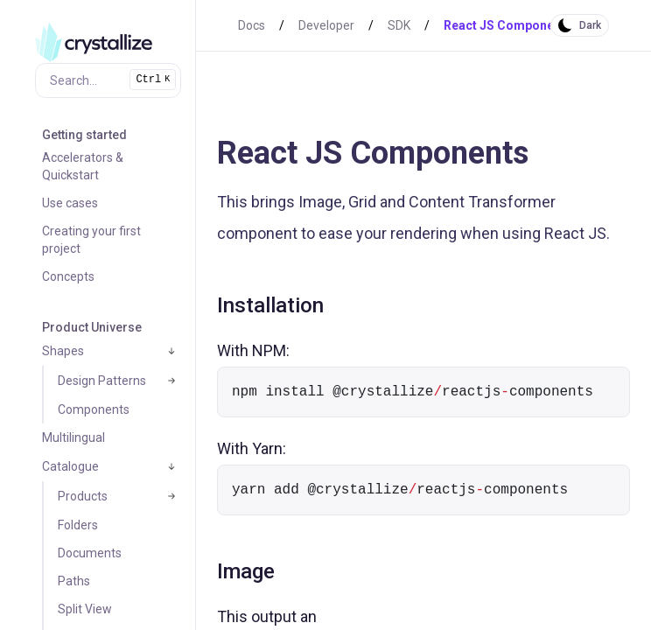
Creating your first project (91, 240)
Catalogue (70, 466)
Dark (590, 25)
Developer (326, 25)
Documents (90, 553)
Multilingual (73, 437)
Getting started (84, 135)
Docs (252, 25)
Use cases (70, 203)
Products (83, 496)
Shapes (63, 351)
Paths (74, 581)
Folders (78, 525)
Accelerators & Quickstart (83, 166)
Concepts (68, 276)
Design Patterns (102, 381)
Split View (85, 609)
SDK (399, 25)
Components (94, 409)
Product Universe (92, 327)
